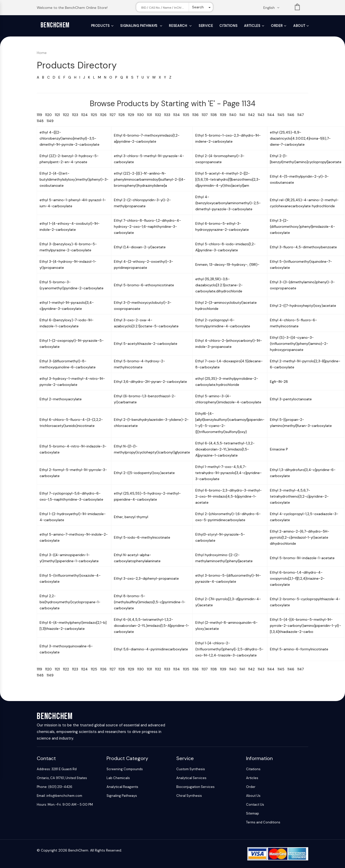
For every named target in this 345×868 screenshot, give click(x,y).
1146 (292, 115)
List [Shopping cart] (297, 8)
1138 (215, 115)
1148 (42, 121)
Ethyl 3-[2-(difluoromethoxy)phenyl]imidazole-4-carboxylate (303, 227)
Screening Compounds (125, 769)
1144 (272, 115)
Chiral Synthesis (189, 796)
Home (42, 53)
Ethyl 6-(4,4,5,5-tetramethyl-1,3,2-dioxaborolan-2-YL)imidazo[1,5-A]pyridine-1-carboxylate (152, 626)
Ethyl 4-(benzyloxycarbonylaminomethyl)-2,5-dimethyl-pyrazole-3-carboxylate (228, 203)
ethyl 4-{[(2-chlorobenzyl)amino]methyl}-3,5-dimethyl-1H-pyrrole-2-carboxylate (70, 138)
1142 (253, 115)
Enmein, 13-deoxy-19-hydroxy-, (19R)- (227, 265)
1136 (197, 115)
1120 (50, 115)
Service (206, 26)
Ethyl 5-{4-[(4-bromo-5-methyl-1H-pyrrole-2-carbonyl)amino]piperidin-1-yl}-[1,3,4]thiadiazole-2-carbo (306, 626)
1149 (51, 121)
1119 (41, 115)
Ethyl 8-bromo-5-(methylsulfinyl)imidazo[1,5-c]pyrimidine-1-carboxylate (150, 602)
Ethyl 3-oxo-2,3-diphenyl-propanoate (146, 578)
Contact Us (255, 805)
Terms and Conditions (263, 822)
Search (198, 7)
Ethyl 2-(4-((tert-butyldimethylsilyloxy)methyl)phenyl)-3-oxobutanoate (74, 179)
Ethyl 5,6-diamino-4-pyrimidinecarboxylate (151, 649)
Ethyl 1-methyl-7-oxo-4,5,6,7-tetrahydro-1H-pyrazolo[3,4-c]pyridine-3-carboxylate (229, 473)
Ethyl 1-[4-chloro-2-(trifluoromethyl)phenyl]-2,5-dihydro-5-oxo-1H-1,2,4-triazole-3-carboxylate (229, 649)
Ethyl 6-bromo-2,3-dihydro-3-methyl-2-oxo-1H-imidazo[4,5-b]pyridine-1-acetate (229, 496)
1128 (123, 115)
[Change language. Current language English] (273, 8)
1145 (282, 115)
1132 (160, 115)
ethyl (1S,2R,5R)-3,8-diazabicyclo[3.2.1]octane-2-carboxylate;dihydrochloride (219, 285)
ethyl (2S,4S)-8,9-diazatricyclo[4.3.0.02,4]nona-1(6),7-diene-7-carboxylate (300, 138)
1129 (133, 115)
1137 (206, 115)
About (299, 26)
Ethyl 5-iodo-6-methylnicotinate (142, 537)
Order (277, 26)
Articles (252, 26)
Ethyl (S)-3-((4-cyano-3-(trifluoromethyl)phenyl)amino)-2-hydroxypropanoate (299, 344)
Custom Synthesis (191, 769)
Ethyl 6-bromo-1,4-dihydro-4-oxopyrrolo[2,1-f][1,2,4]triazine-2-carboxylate (297, 578)
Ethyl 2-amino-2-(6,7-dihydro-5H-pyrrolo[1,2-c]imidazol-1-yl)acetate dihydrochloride (300, 537)
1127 (114, 115)
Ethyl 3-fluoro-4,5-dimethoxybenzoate (303, 247)
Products (100, 26)
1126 (105, 115)
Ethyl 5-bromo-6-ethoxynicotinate (144, 285)
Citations (228, 26)
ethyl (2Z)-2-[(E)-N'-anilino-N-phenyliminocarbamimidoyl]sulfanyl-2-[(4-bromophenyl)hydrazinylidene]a (150, 179)
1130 (142, 115)
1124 (86, 115)
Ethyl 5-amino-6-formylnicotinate (299, 649)
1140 (234, 115)
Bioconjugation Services (195, 787)
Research (178, 26)
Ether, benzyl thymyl (131, 517)
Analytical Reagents (122, 787)
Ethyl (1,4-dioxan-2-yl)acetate (140, 247)
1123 (77, 115)
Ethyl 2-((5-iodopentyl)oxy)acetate (144, 473)
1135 (188, 115)
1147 (301, 115)
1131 (151, 115)
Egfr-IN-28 (279, 382)
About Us (253, 796)
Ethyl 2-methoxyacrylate (61, 399)
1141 (244, 115)
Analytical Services (191, 778)
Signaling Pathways (139, 26)
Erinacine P (279, 449)
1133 (169, 115)
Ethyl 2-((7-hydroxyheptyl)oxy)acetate (303, 306)
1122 (67, 115)
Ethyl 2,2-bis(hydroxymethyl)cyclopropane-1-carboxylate (70, 602)
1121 (59, 115)
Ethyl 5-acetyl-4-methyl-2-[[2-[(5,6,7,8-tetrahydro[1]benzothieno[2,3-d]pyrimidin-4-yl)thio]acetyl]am (228, 179)
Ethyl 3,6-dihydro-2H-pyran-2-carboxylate (150, 382)
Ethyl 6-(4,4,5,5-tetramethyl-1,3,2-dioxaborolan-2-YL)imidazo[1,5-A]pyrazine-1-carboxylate (225, 449)
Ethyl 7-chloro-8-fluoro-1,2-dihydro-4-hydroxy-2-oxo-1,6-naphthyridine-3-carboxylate (148, 227)
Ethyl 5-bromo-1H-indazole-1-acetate (302, 558)
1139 (225, 115)
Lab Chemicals (118, 778)
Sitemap (253, 813)
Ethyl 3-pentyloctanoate (291, 399)
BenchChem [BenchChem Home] (55, 25)
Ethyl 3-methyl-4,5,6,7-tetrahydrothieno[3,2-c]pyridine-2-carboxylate (299, 496)
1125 (96, 115)
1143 (263, 115)
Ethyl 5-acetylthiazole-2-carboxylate (146, 344)
